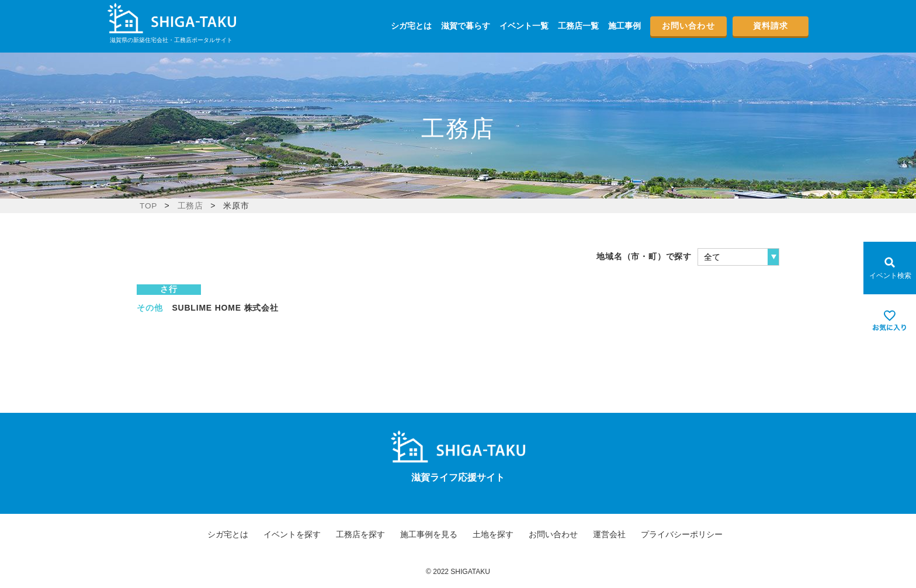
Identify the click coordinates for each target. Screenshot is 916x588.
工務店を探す (360, 534)
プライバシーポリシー (682, 534)
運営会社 (609, 534)
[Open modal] (890, 268)
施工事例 (624, 26)
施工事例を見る (429, 534)
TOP (149, 206)
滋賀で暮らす (466, 26)
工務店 (190, 206)
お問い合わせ (688, 26)
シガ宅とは (411, 26)
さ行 (169, 289)
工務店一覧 (578, 26)
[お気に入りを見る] (890, 321)
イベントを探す (292, 534)
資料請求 (771, 26)
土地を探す (493, 534)
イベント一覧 (524, 26)
